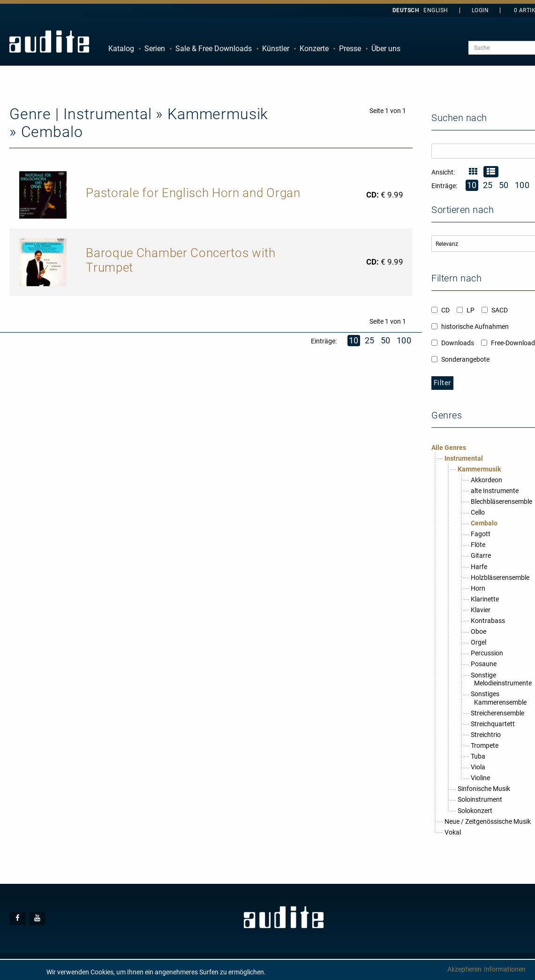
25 (370, 340)
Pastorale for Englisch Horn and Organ (193, 193)
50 (386, 340)
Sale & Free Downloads (214, 49)
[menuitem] (121, 49)
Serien (155, 49)
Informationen (505, 969)
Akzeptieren (464, 969)
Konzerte (314, 49)
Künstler (276, 49)
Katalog (121, 49)
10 (354, 340)
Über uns (386, 49)
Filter (442, 383)
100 (404, 340)
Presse (350, 49)
